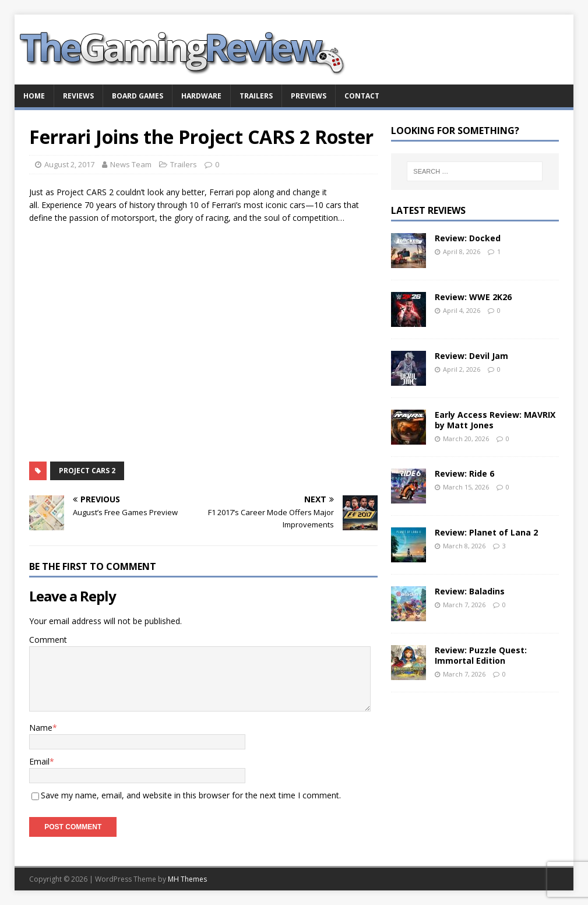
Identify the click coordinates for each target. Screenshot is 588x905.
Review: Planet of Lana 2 (486, 532)
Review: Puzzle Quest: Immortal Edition (481, 655)
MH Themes (187, 879)
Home (34, 96)
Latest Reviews (428, 210)
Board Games (138, 96)
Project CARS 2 (87, 471)
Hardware (201, 96)
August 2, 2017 (69, 164)
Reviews (78, 96)
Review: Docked (468, 238)
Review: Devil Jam (471, 356)
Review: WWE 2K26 (473, 297)
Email (39, 761)
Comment (48, 640)
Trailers (256, 96)
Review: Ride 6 (464, 473)
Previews (309, 96)
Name (41, 728)
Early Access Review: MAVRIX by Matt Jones (495, 420)
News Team (131, 164)
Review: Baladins (470, 591)
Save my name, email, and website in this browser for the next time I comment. (191, 795)
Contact (362, 96)
